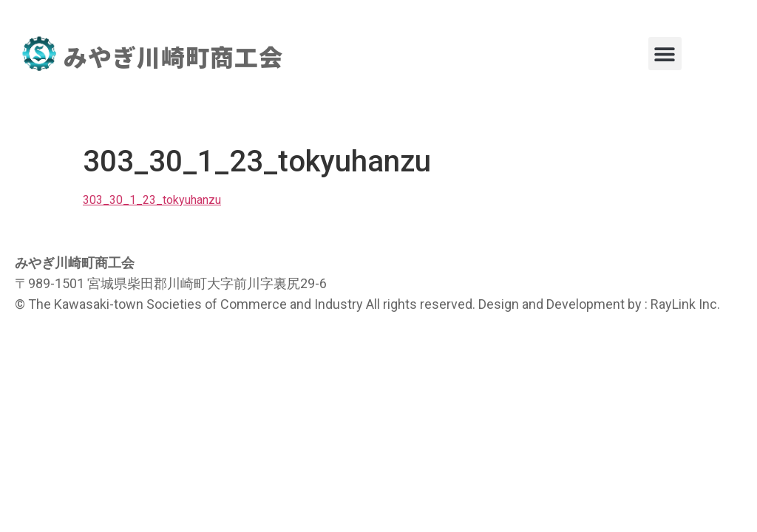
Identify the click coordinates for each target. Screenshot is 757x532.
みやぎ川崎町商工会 (173, 56)
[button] (665, 54)
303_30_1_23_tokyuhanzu (152, 200)
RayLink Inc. (685, 304)
